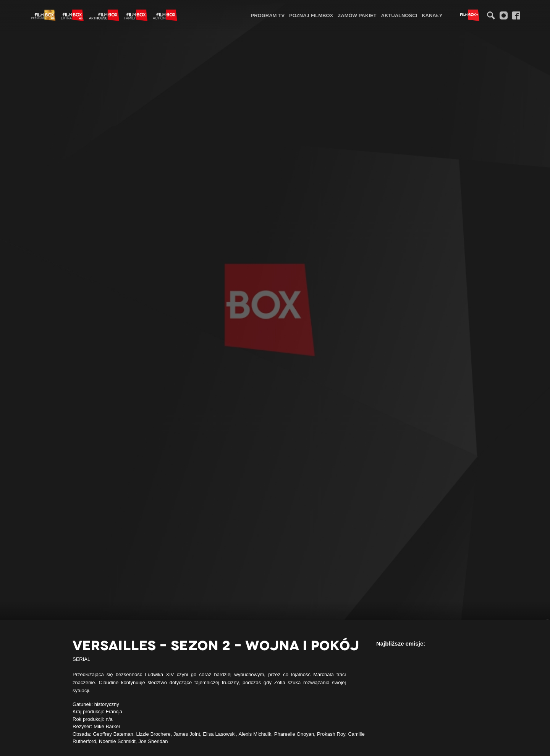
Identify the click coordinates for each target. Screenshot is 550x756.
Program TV (268, 15)
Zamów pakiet (357, 15)
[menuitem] (268, 15)
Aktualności (399, 15)
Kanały (432, 15)
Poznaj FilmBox (311, 15)
